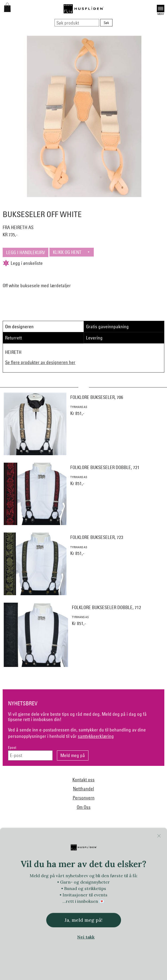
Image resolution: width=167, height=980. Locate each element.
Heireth (125, 860)
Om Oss (84, 807)
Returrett (13, 338)
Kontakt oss (83, 780)
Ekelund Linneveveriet (129, 850)
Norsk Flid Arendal (63, 850)
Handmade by (103, 860)
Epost (12, 748)
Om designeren (19, 327)
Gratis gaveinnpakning (107, 327)
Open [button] (161, 9)
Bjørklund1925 (33, 850)
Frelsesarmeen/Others (70, 860)
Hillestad (143, 860)
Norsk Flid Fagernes (32, 860)
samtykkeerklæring (96, 736)
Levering (94, 338)
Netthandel (83, 789)
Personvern (84, 798)
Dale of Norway (94, 850)
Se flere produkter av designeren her (40, 362)
